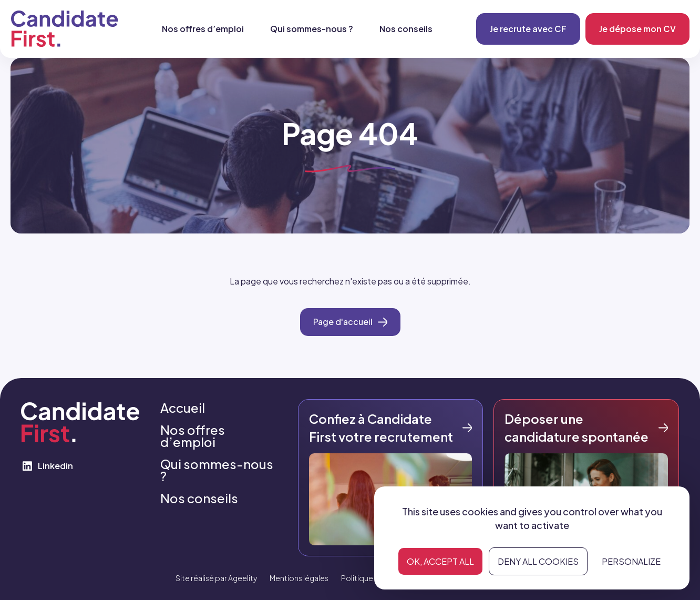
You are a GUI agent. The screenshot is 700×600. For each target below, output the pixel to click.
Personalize (631, 561)
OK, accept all (440, 561)
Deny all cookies (538, 561)
